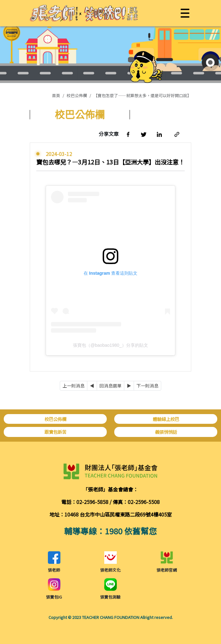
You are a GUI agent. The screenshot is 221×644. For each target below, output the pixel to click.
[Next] (129, 386)
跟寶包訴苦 (55, 432)
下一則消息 (147, 386)
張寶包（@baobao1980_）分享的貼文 (110, 345)
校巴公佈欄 (77, 95)
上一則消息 (74, 386)
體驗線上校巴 (166, 419)
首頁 (56, 95)
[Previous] (92, 386)
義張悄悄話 (166, 432)
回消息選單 (110, 386)
